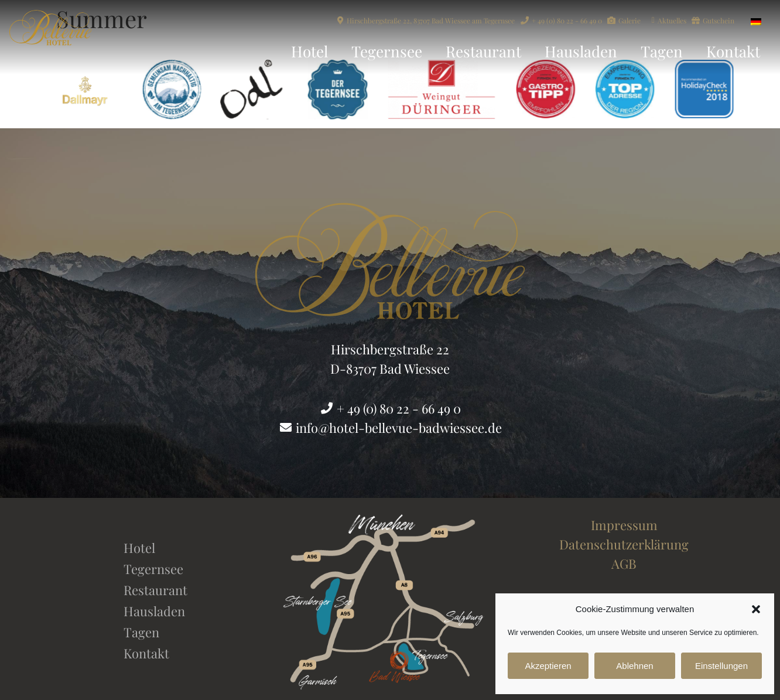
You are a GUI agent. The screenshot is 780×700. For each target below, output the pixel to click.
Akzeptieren (548, 666)
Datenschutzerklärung (624, 544)
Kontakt (733, 51)
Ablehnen (634, 666)
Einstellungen (721, 666)
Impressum (624, 525)
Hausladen (581, 51)
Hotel (309, 51)
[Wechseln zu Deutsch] (756, 20)
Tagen (662, 51)
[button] (756, 609)
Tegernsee (387, 51)
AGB (624, 564)
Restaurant (483, 51)
